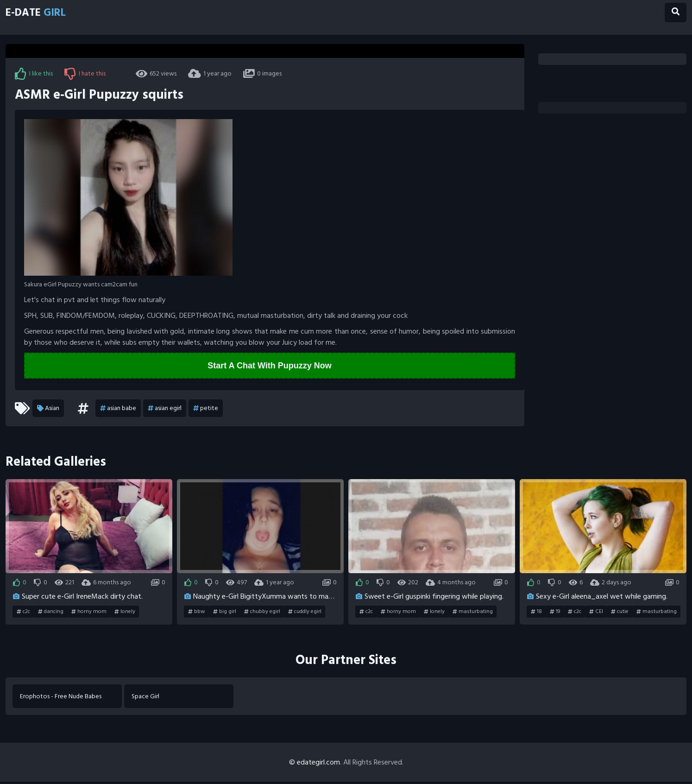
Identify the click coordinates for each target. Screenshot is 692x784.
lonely (125, 612)
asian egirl (165, 409)
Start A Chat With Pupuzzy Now (270, 366)
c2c (23, 612)
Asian (48, 409)
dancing (51, 612)
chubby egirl (262, 612)
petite (206, 409)
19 (555, 612)
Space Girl (147, 698)
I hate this (85, 74)
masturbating (473, 612)
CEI (596, 612)
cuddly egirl (305, 612)
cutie (620, 612)
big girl (225, 612)
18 (536, 612)
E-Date (45, 15)
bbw (197, 612)
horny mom (89, 612)
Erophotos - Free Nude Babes (63, 698)
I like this (34, 74)
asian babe (118, 409)
